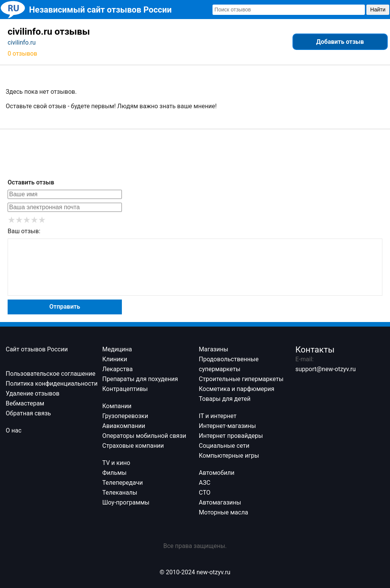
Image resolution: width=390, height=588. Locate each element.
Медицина (117, 349)
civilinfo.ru (22, 42)
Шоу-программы (126, 502)
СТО (205, 493)
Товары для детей (225, 399)
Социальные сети (224, 446)
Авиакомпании (124, 426)
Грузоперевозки (125, 416)
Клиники (115, 359)
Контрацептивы (125, 389)
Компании (117, 406)
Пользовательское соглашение (51, 374)
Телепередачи (123, 483)
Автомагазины (220, 502)
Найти (378, 10)
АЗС (205, 483)
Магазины (213, 349)
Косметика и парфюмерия (237, 389)
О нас (14, 430)
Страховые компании (133, 446)
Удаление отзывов (33, 393)
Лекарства (118, 369)
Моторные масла (223, 512)
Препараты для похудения (140, 379)
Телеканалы (120, 493)
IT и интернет (218, 416)
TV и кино (116, 463)
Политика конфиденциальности (52, 384)
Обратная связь (28, 413)
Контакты (315, 349)
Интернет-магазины (227, 426)
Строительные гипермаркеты (241, 379)
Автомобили (217, 473)
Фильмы (115, 473)
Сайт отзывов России (37, 349)
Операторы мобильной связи (144, 436)
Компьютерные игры (229, 456)
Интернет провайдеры (231, 436)
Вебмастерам (25, 403)
